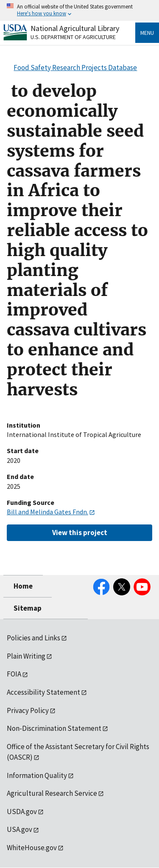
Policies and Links (33, 638)
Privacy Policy (28, 710)
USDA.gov (22, 812)
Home (23, 586)
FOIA (14, 674)
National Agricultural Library (75, 28)
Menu (147, 33)
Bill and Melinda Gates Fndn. (47, 512)
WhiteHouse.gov (32, 848)
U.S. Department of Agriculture (73, 37)
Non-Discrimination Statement (54, 728)
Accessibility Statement (43, 692)
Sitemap (28, 608)
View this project (80, 533)
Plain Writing (26, 656)
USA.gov (20, 829)
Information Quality (37, 775)
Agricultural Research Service (52, 793)
